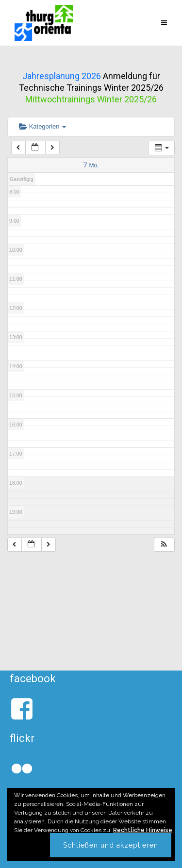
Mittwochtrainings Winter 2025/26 (91, 99)
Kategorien (42, 126)
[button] (164, 545)
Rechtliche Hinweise (143, 830)
